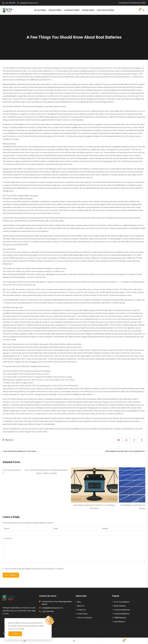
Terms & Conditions (85, 618)
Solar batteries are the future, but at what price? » (125, 451)
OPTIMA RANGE (88, 10)
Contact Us (82, 610)
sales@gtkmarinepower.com (28, 3)
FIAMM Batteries (120, 618)
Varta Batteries (119, 622)
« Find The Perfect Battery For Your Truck (19, 451)
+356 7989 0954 (9, 3)
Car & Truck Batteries (122, 602)
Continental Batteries (122, 614)
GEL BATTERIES (40, 10)
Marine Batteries (120, 606)
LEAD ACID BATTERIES (105, 10)
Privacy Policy (82, 614)
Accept (15, 634)
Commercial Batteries (122, 610)
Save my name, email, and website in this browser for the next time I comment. (34, 569)
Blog (79, 602)
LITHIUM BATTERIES (72, 10)
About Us (81, 606)
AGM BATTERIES (55, 10)
